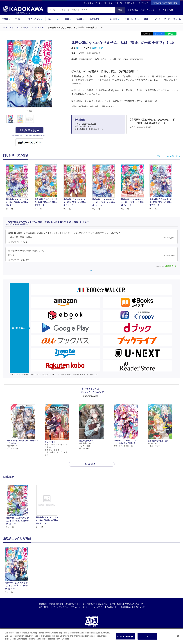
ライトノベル (35, 19)
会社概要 (42, 598)
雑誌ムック (132, 19)
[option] (17, 501)
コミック (53, 19)
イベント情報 (166, 10)
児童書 (80, 19)
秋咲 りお (98, 48)
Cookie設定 (112, 602)
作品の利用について (47, 602)
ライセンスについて (87, 598)
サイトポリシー (98, 602)
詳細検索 (133, 10)
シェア (160, 34)
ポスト (148, 34)
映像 (148, 19)
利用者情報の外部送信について (132, 602)
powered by (167, 266)
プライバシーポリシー (80, 602)
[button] (55, 119)
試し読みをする (29, 130)
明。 (79, 48)
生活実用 (114, 19)
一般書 (67, 19)
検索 (120, 10)
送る (172, 34)
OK (147, 636)
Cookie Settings (125, 636)
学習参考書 (96, 19)
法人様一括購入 (116, 598)
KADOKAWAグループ (134, 598)
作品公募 (145, 3)
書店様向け (103, 598)
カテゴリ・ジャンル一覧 (96, 3)
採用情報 (60, 598)
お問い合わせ (63, 602)
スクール (177, 19)
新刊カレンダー (148, 10)
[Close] (178, 636)
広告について (71, 598)
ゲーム (157, 19)
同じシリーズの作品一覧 (167, 156)
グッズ (167, 19)
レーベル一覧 (117, 3)
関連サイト (131, 3)
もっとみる (90, 459)
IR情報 (51, 598)
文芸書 (6, 19)
